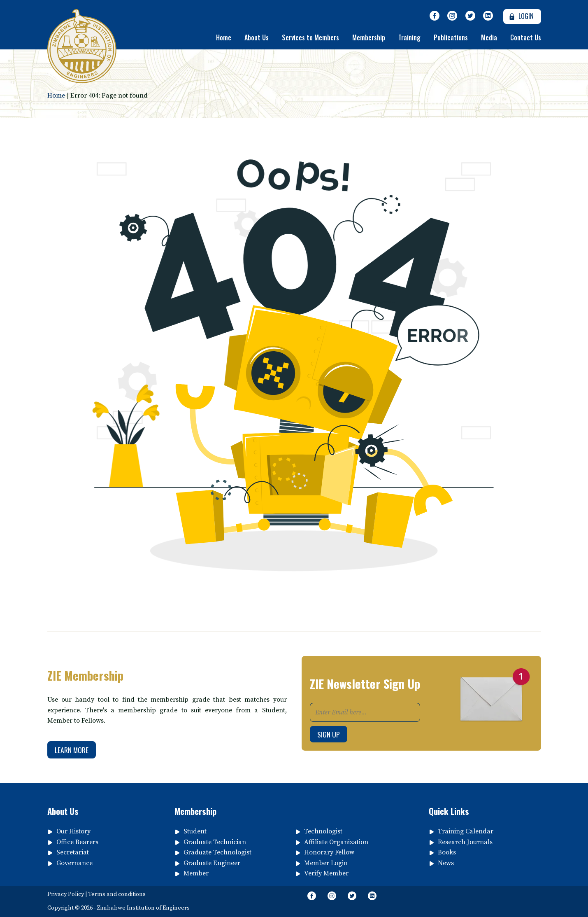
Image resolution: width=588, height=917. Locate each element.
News (446, 863)
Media (489, 37)
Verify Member (326, 873)
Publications (451, 37)
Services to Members (310, 37)
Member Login (326, 863)
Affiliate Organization (336, 842)
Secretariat (73, 852)
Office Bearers (77, 842)
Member (196, 873)
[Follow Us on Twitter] (470, 16)
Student (195, 831)
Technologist (323, 831)
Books (447, 852)
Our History (73, 831)
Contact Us (526, 37)
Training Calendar (466, 831)
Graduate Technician (215, 842)
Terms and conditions (117, 894)
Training (409, 37)
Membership (369, 37)
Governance (74, 863)
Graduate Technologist (217, 852)
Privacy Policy (66, 894)
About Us (257, 37)
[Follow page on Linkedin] (488, 16)
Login (520, 16)
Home (224, 37)
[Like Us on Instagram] (452, 16)
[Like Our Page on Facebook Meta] (435, 16)
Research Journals (465, 842)
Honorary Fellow (329, 852)
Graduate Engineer (212, 863)
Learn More (72, 750)
